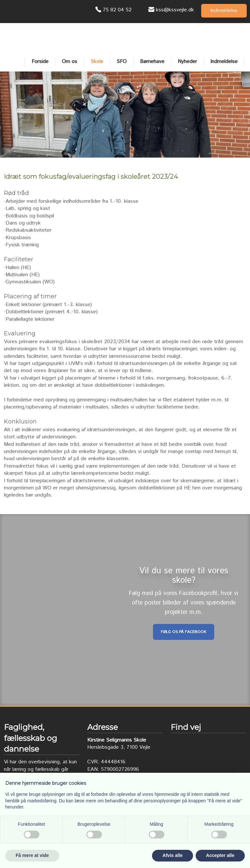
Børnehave (152, 62)
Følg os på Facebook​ (184, 632)
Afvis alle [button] (172, 855)
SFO (122, 62)
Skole (97, 62)
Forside (40, 62)
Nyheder (187, 62)
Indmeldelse (224, 62)
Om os (69, 62)
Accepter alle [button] (220, 855)
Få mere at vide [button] (32, 855)
